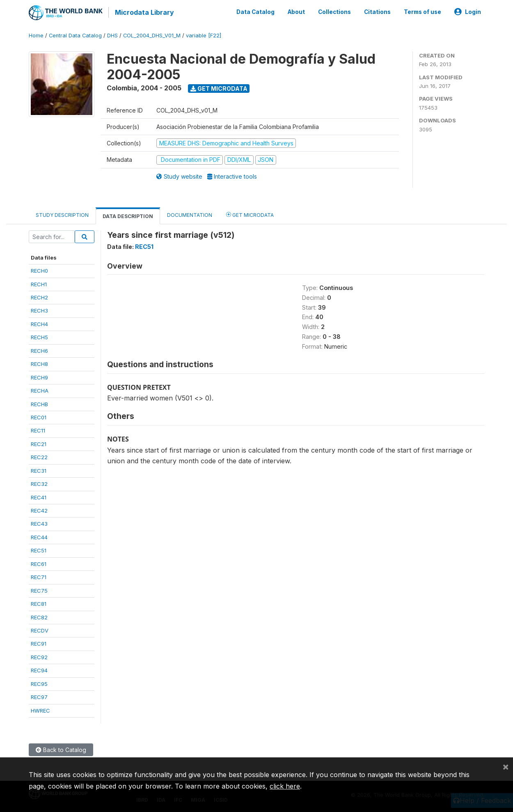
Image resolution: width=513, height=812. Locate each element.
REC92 (39, 656)
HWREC (40, 710)
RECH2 (39, 297)
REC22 (39, 457)
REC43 (39, 523)
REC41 (39, 497)
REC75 (39, 590)
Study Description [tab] (62, 214)
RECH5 (39, 337)
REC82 (39, 616)
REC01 (39, 416)
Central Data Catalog (75, 35)
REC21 (39, 443)
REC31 (39, 470)
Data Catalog (255, 12)
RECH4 (39, 323)
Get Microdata (219, 88)
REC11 (38, 430)
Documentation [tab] (190, 214)
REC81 (39, 603)
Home (36, 35)
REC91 (39, 643)
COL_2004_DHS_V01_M (152, 35)
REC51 (39, 550)
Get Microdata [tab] (250, 214)
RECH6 (39, 350)
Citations (377, 12)
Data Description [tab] (128, 215)
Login (468, 12)
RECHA (40, 390)
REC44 (39, 536)
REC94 (39, 670)
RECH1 (39, 283)
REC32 (39, 483)
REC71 (39, 577)
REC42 (39, 510)
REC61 (39, 563)
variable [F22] (204, 35)
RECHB (39, 403)
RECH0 (39, 270)
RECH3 (39, 310)
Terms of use (423, 12)
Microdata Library (144, 12)
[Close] (506, 766)
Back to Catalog (61, 749)
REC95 (39, 683)
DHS (112, 35)
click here (285, 786)
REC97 (39, 697)
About (296, 12)
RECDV (40, 630)
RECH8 (39, 363)
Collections (334, 12)
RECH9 (39, 377)
